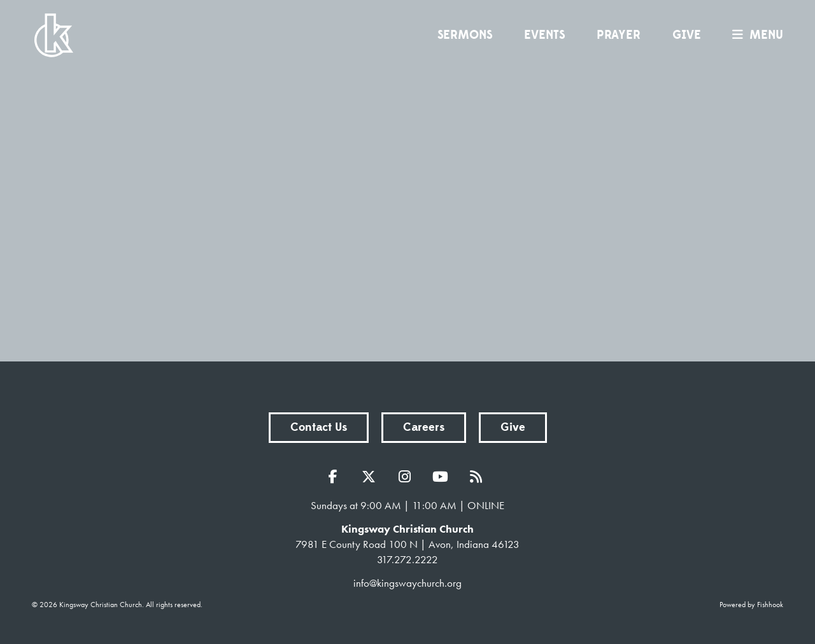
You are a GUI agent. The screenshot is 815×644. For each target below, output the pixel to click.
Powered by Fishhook (751, 605)
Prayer (619, 35)
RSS (479, 477)
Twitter (372, 477)
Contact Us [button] (319, 427)
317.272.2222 (407, 559)
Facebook (336, 477)
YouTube (443, 477)
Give (687, 35)
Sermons (465, 35)
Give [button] (513, 427)
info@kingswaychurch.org (407, 583)
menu (755, 35)
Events (544, 35)
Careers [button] (424, 427)
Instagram (407, 477)
